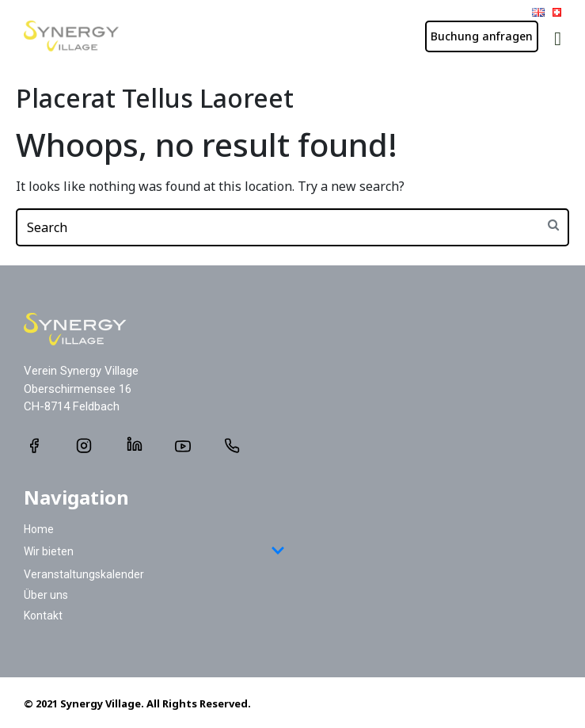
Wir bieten (154, 552)
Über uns (46, 595)
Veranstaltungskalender (84, 574)
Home (39, 529)
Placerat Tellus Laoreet (155, 98)
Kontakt (43, 616)
